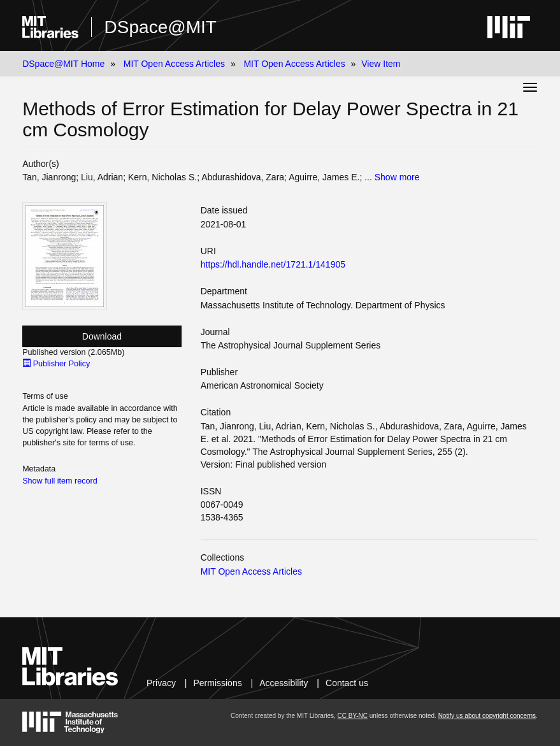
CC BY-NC (353, 716)
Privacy (161, 683)
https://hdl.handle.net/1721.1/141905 (273, 264)
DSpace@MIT (161, 27)
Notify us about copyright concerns (487, 716)
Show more (397, 177)
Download (102, 336)
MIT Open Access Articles (174, 64)
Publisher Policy (56, 364)
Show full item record (60, 481)
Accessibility (284, 683)
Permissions (217, 683)
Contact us (347, 683)
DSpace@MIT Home (63, 64)
